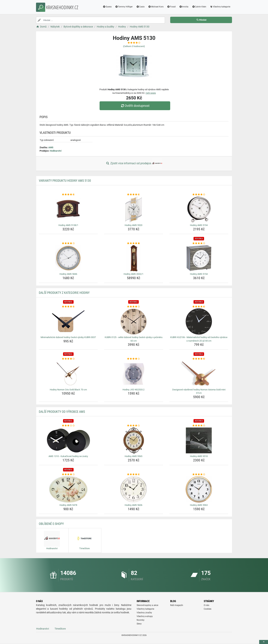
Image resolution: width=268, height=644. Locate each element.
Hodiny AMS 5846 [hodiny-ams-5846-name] (68, 274)
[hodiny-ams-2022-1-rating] (134, 243)
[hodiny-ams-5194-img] (199, 209)
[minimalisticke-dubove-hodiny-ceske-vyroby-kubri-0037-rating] (68, 307)
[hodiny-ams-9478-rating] (68, 474)
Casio (140, 7)
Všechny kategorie (220, 7)
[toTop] (264, 642)
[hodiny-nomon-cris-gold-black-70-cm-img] (68, 374)
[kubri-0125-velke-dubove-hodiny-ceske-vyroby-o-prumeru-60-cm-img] (134, 321)
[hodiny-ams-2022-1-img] (134, 258)
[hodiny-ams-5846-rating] (68, 243)
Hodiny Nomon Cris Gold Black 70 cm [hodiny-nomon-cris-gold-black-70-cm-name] (68, 390)
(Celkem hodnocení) (134, 46)
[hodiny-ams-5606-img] (134, 489)
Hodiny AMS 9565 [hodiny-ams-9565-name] (133, 456)
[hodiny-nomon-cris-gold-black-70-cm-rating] (68, 359)
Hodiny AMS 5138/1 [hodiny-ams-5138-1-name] (68, 225)
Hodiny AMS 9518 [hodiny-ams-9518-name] (199, 456)
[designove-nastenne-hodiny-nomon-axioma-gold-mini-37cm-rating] (199, 359)
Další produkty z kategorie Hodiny (64, 293)
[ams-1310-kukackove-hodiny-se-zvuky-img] (68, 440)
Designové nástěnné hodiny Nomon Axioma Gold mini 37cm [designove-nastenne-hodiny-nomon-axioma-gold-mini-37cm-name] (199, 391)
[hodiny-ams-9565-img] (134, 440)
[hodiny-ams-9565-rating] (134, 426)
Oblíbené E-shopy (51, 524)
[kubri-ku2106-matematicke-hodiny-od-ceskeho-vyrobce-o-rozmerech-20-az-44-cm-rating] (199, 307)
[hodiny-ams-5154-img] (199, 258)
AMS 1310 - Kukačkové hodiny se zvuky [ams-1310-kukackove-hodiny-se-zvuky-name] (68, 456)
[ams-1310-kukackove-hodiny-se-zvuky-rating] (68, 426)
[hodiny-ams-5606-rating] (134, 474)
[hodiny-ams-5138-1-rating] (68, 195)
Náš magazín (177, 605)
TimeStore (60, 629)
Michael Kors (156, 7)
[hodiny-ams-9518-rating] (199, 426)
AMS (51, 147)
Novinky (141, 620)
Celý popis (151, 93)
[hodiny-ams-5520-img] (134, 209)
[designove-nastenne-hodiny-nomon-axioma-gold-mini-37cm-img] (199, 374)
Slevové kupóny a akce (147, 605)
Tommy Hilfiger (124, 7)
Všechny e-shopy (145, 616)
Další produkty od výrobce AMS (62, 412)
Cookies (208, 609)
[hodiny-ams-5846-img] (68, 258)
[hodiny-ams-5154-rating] (199, 243)
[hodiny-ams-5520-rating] (134, 195)
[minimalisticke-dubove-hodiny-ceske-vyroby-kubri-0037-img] (68, 321)
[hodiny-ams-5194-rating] (199, 195)
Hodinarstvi (56, 151)
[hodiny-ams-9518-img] (199, 440)
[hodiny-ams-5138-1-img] (68, 209)
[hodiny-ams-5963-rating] (199, 474)
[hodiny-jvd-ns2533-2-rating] (134, 359)
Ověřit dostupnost (135, 106)
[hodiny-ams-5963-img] (199, 489)
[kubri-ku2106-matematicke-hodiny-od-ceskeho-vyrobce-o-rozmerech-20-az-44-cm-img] (199, 321)
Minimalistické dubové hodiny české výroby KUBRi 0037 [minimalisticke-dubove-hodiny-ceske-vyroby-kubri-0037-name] (68, 337)
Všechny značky (144, 613)
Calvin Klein (199, 7)
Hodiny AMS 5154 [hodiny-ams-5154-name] (199, 274)
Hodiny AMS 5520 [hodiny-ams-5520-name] (133, 225)
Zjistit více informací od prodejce (134, 164)
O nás (206, 605)
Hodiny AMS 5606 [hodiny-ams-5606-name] (133, 505)
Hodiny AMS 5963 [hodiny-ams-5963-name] (199, 505)
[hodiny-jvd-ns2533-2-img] (134, 374)
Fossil (171, 7)
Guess (107, 7)
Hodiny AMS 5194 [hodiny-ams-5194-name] (199, 225)
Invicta (184, 7)
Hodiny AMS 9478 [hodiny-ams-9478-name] (68, 505)
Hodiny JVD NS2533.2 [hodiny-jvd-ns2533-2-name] (133, 390)
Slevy (139, 624)
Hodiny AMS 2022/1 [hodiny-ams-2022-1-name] (133, 274)
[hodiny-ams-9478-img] (68, 489)
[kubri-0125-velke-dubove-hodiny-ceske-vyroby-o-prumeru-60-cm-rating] (134, 307)
